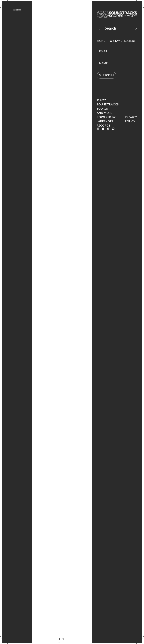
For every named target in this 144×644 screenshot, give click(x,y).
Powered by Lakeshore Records (106, 121)
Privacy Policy (131, 119)
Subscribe (106, 75)
